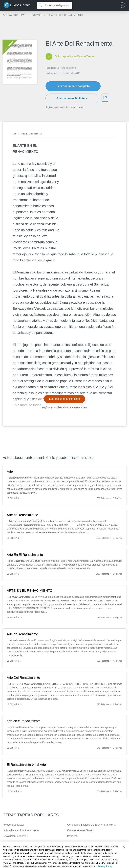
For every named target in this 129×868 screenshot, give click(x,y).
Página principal (15, 15)
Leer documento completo (73, 86)
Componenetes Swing (80, 830)
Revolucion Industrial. (15, 836)
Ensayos (37, 15)
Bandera (72, 836)
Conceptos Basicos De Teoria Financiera (91, 825)
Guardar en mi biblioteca (72, 98)
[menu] (123, 5)
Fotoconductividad (13, 825)
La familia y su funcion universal (21, 830)
